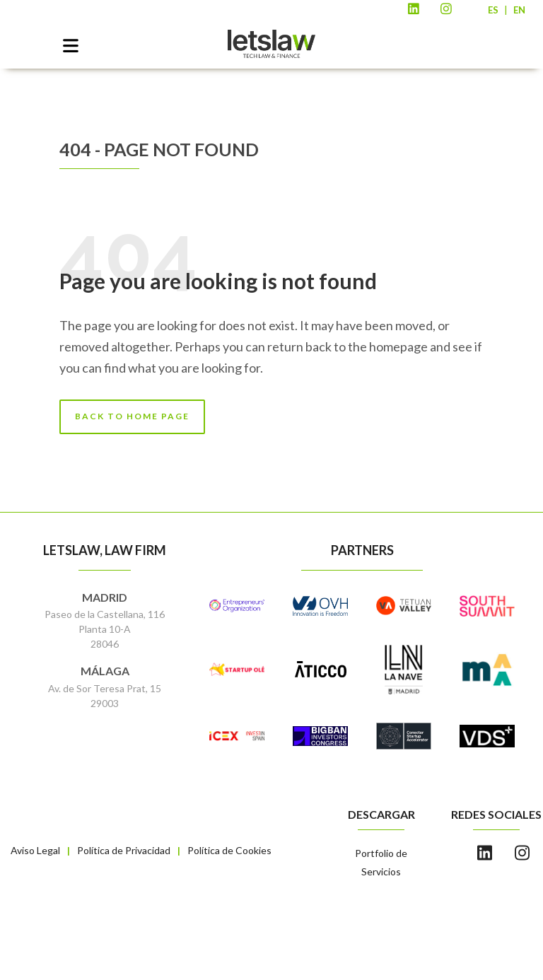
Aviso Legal (35, 850)
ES (493, 10)
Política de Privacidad (124, 850)
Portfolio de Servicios (381, 862)
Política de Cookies (229, 850)
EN (519, 10)
